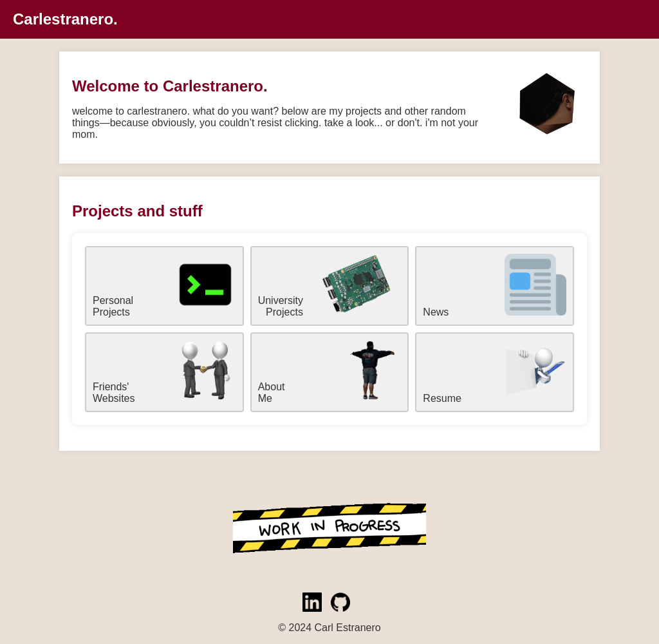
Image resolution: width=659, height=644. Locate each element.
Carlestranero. (65, 19)
